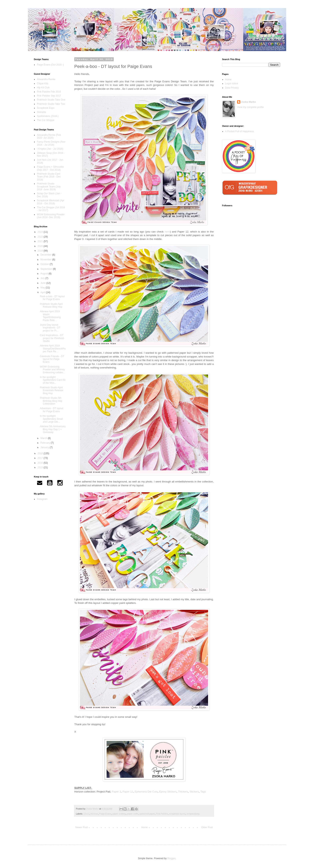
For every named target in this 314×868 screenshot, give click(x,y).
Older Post (207, 827)
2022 (41, 237)
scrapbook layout (177, 814)
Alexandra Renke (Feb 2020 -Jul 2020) (49, 136)
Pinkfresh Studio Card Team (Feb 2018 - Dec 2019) (49, 177)
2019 (41, 251)
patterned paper (147, 814)
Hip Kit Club (43, 88)
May (43, 288)
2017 (41, 458)
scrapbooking (193, 814)
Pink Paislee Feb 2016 (49, 92)
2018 (41, 453)
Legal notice (232, 84)
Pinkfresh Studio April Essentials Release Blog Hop (52, 390)
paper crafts (133, 814)
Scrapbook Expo (46, 108)
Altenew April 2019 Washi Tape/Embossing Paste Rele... (50, 316)
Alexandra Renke (46, 79)
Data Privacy (232, 88)
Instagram (42, 499)
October (45, 264)
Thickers (183, 792)
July (43, 278)
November (46, 260)
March (44, 438)
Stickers (194, 792)
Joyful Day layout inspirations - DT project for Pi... (50, 328)
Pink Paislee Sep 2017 (49, 96)
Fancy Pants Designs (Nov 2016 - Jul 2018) (51, 143)
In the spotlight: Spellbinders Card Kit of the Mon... (53, 380)
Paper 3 (116, 792)
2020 (41, 246)
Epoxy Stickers (168, 792)
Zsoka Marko (248, 102)
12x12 (86, 814)
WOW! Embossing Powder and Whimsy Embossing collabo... (52, 370)
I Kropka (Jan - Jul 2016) (50, 149)
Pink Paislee (162, 814)
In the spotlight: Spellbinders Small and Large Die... (51, 419)
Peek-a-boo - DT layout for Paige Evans (52, 298)
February (46, 443)
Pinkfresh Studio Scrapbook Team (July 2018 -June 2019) (49, 187)
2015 (41, 467)
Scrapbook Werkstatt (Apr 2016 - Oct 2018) (51, 202)
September (47, 269)
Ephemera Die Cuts (146, 792)
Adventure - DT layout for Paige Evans (52, 410)
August (45, 274)
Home (145, 827)
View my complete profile (250, 107)
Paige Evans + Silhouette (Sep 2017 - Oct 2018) (50, 168)
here (167, 232)
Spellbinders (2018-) (48, 116)
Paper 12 (128, 792)
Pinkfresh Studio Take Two (51, 104)
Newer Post (82, 827)
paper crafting (119, 814)
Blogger (171, 858)
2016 (41, 463)
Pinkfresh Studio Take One (51, 100)
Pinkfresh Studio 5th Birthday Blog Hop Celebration (51, 401)
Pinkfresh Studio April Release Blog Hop (51, 305)
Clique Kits (43, 84)
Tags (203, 792)
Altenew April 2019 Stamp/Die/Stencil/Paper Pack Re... (53, 349)
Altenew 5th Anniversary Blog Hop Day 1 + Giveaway (53, 429)
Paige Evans (105, 814)
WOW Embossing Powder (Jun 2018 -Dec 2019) (51, 216)
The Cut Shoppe (46, 120)
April (43, 292)
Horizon (94, 814)
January (45, 447)
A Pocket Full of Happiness (239, 131)
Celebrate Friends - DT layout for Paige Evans (52, 359)
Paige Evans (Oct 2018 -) (50, 65)
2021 (41, 241)
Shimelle (41, 112)
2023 (41, 232)
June (43, 283)
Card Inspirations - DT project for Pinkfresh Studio (52, 338)
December (46, 255)
